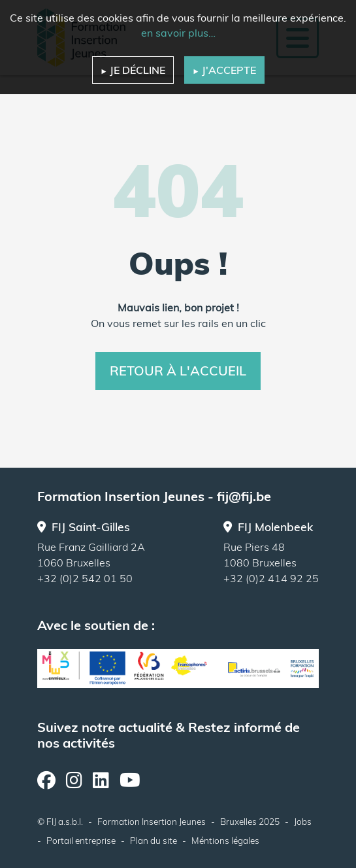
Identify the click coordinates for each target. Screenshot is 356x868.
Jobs (303, 821)
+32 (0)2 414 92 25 (271, 578)
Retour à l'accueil (178, 371)
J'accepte (224, 70)
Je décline (133, 70)
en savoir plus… (178, 33)
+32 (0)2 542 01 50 (85, 578)
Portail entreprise (81, 840)
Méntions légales (225, 840)
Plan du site (154, 840)
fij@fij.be (244, 496)
